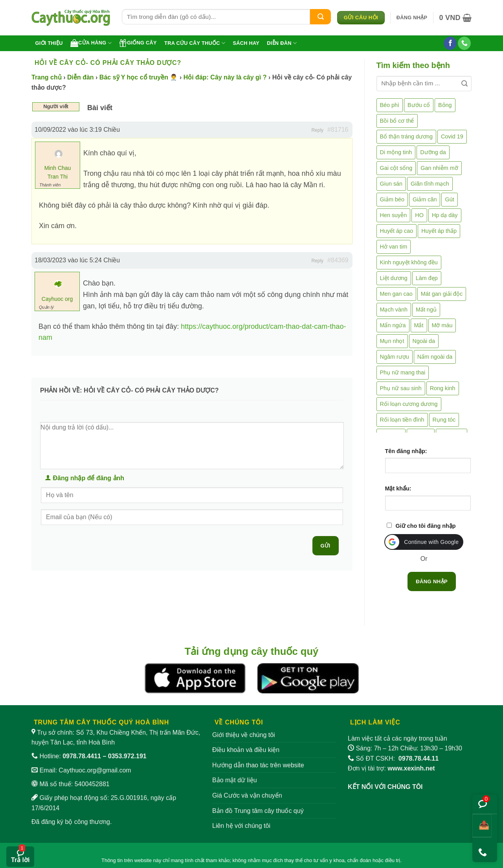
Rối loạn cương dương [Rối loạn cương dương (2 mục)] (409, 404)
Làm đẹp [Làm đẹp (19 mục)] (427, 278)
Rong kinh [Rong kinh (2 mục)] (443, 388)
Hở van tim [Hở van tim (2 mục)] (394, 247)
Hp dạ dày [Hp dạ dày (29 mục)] (445, 215)
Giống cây (138, 43)
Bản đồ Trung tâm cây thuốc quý (258, 811)
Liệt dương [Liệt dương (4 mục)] (394, 278)
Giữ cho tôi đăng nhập (426, 526)
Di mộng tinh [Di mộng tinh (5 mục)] (396, 152)
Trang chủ (47, 77)
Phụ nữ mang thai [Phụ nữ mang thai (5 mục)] (403, 372)
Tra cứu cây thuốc (195, 43)
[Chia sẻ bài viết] (482, 826)
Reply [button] (317, 130)
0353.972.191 (127, 756)
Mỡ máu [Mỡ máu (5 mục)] (442, 325)
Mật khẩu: (398, 488)
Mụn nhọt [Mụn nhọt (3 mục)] (392, 341)
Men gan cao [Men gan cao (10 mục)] (396, 294)
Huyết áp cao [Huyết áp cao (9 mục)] (397, 231)
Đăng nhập (432, 581)
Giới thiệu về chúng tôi (244, 735)
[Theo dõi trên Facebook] (450, 43)
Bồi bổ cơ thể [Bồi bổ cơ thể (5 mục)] (397, 121)
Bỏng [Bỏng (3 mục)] (445, 105)
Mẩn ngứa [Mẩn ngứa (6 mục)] (393, 325)
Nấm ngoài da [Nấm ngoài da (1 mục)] (435, 357)
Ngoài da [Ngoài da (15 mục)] (424, 341)
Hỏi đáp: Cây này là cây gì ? (225, 77)
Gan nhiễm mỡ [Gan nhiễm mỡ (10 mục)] (439, 168)
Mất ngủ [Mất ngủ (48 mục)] (426, 310)
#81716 (338, 130)
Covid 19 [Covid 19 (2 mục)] (452, 136)
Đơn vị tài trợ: (391, 768)
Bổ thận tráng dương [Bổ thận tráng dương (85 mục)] (406, 136)
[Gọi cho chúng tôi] (464, 43)
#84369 (338, 260)
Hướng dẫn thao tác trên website (258, 765)
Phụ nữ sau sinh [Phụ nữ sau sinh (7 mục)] (401, 388)
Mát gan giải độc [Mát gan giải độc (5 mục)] (442, 294)
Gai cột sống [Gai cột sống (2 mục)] (396, 168)
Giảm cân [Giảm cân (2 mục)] (425, 199)
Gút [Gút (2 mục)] (449, 199)
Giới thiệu (49, 43)
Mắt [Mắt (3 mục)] (419, 325)
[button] (412, 18)
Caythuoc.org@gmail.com (95, 770)
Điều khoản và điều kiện (246, 750)
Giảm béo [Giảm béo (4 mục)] (392, 199)
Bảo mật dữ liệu (235, 780)
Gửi (326, 546)
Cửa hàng (91, 43)
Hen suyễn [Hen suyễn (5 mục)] (394, 215)
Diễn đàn (282, 43)
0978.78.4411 (82, 756)
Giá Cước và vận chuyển (247, 795)
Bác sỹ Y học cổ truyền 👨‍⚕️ (139, 77)
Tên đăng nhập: (406, 451)
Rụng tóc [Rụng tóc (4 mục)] (444, 420)
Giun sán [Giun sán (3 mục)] (391, 184)
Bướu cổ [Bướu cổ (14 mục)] (419, 105)
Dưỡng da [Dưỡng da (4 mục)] (433, 152)
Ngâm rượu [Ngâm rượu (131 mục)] (395, 357)
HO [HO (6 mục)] (419, 215)
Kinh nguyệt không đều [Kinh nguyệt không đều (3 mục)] (409, 262)
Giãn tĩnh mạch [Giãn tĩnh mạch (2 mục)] (430, 184)
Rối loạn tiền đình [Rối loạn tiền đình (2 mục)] (402, 420)
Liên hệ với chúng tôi (241, 826)
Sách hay (246, 43)
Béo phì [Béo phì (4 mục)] (390, 105)
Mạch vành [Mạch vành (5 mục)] (394, 310)
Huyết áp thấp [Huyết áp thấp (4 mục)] (439, 231)
